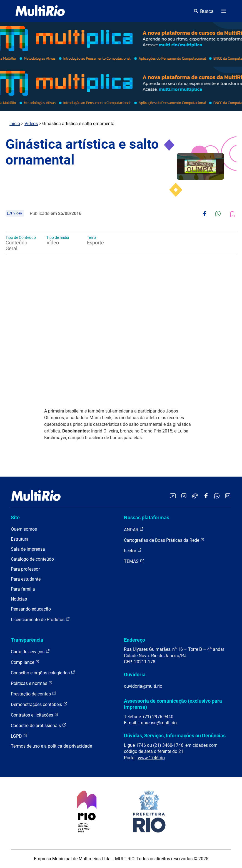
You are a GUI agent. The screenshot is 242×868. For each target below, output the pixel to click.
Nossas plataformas (147, 517)
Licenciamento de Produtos (40, 619)
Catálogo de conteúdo (32, 559)
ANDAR (134, 529)
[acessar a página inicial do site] (40, 11)
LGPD (19, 736)
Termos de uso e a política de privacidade (51, 746)
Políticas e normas (32, 683)
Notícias (19, 599)
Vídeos (31, 124)
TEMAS (134, 561)
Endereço (134, 640)
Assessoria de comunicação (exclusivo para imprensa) (173, 704)
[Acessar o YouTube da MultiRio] (173, 496)
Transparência (27, 640)
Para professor (25, 569)
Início (15, 124)
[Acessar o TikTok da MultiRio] (195, 496)
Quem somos (24, 529)
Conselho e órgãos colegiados (43, 673)
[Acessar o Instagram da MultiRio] (184, 496)
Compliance (25, 662)
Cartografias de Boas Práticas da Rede (164, 540)
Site (15, 517)
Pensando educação (31, 609)
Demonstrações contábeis (39, 704)
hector (133, 551)
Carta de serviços (30, 651)
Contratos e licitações (35, 715)
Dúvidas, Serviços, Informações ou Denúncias (175, 736)
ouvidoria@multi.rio (143, 686)
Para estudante (26, 579)
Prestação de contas (34, 694)
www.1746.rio (151, 758)
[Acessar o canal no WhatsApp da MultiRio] (217, 496)
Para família (23, 589)
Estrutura (20, 539)
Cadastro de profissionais (39, 725)
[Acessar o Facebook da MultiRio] (206, 496)
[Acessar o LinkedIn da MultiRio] (228, 496)
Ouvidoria (135, 675)
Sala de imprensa (28, 549)
